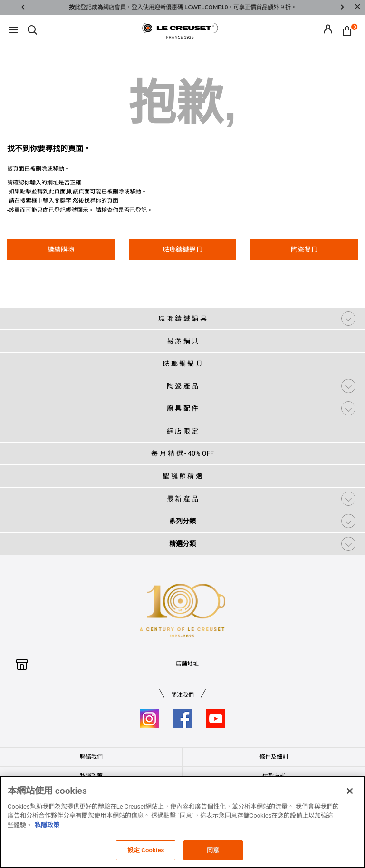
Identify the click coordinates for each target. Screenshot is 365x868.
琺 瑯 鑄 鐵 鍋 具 (182, 318)
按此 (75, 7)
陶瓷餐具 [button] (304, 250)
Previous (23, 7)
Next (342, 7)
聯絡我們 (91, 757)
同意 (213, 850)
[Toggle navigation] (13, 31)
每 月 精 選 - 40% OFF (182, 453)
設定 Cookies (146, 850)
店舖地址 (187, 664)
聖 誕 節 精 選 (182, 476)
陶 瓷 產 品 (182, 386)
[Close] (357, 7)
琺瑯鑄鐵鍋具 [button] (182, 250)
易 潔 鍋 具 (182, 341)
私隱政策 (47, 825)
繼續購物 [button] (61, 250)
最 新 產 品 (182, 499)
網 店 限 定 (182, 431)
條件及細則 (274, 757)
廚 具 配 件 (182, 408)
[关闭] (350, 791)
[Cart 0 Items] (349, 30)
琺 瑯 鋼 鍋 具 (182, 364)
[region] (182, 822)
